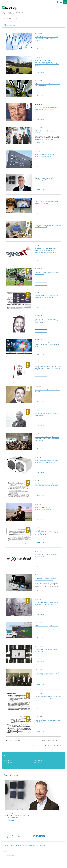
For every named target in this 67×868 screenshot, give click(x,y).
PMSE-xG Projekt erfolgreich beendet (46, 626)
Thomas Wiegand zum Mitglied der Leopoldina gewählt (46, 179)
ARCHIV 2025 (9, 760)
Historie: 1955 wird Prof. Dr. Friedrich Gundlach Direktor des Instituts (46, 603)
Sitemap (12, 846)
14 (50, 745)
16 (55, 745)
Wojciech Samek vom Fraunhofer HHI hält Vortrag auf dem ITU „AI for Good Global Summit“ (48, 345)
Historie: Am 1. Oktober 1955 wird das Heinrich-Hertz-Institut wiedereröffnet (47, 485)
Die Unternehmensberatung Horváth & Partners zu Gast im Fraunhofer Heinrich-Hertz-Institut (47, 439)
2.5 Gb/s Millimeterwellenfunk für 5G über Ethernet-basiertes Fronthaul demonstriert (46, 39)
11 (43, 745)
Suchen (61, 2)
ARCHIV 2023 (9, 763)
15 (53, 745)
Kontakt (6, 846)
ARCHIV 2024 (38, 760)
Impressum (18, 846)
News (12, 19)
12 (46, 745)
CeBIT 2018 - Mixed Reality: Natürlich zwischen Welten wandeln (46, 202)
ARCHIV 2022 (38, 763)
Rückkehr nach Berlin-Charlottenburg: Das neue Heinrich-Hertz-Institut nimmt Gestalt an (48, 698)
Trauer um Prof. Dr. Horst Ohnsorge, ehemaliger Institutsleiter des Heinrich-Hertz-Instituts (47, 321)
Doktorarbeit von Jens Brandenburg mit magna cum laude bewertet (47, 674)
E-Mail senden (10, 820)
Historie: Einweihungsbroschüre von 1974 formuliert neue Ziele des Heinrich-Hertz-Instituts (48, 368)
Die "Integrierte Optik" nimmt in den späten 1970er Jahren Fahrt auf (46, 297)
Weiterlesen (41, 49)
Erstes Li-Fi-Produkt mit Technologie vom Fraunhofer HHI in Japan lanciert (47, 461)
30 (60, 740)
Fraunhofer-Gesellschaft (11, 855)
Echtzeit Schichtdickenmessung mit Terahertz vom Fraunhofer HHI (46, 579)
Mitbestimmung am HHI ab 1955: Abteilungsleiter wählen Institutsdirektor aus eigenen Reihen (47, 533)
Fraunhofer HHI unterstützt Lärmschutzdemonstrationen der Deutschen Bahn (45, 509)
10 (53, 740)
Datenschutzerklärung (29, 846)
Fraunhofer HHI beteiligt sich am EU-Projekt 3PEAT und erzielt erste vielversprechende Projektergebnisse (46, 250)
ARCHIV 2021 (9, 765)
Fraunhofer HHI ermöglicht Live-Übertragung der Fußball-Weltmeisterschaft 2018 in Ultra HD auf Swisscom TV (47, 63)
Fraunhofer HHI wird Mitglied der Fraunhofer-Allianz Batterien (45, 155)
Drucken (42, 846)
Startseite (6, 19)
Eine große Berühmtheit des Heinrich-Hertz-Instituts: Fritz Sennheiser (46, 108)
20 (56, 740)
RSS (38, 846)
